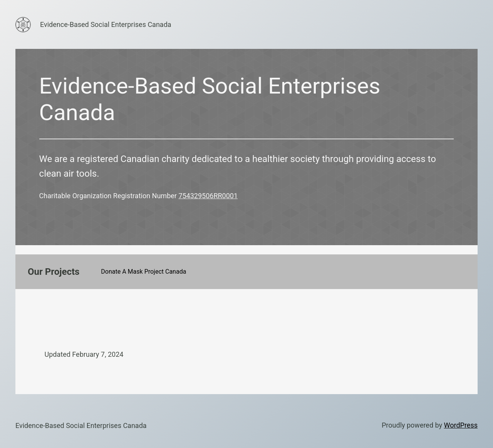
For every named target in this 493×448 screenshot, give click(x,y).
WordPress (461, 425)
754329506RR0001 (208, 196)
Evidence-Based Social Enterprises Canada (106, 24)
